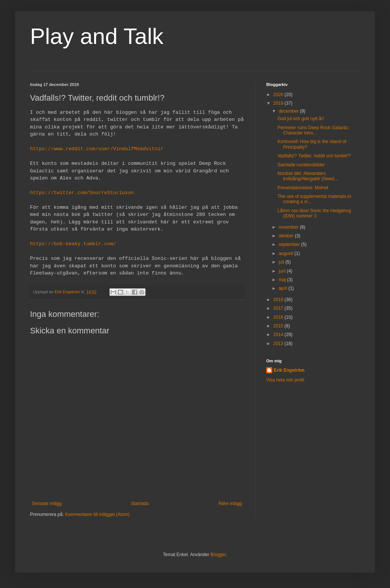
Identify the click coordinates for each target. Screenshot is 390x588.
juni (283, 271)
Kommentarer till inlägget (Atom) (97, 514)
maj (283, 280)
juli (282, 262)
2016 (279, 317)
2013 (279, 344)
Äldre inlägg (230, 504)
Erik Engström (289, 370)
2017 (279, 308)
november (289, 227)
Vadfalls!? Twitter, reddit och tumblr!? (314, 156)
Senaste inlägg (47, 504)
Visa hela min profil (285, 380)
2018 (279, 300)
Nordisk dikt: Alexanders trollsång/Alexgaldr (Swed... (308, 176)
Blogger (218, 555)
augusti (286, 253)
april (283, 288)
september (290, 244)
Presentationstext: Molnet (303, 188)
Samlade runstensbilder (301, 165)
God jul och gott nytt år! (301, 119)
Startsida (140, 504)
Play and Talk (97, 36)
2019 (279, 103)
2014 (279, 335)
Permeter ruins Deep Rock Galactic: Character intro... (313, 130)
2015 (279, 326)
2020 (279, 95)
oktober (287, 236)
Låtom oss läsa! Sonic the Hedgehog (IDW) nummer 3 (314, 213)
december (289, 111)
